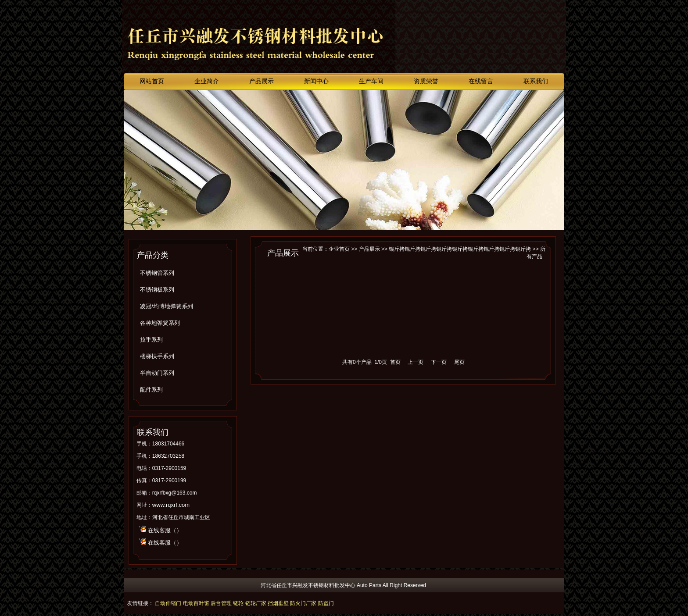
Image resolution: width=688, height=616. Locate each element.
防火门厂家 (303, 603)
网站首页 (152, 81)
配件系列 (151, 390)
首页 (395, 362)
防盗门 (326, 603)
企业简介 (207, 81)
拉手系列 (151, 340)
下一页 (439, 362)
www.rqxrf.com (171, 505)
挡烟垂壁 (278, 603)
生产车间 (371, 81)
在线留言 (481, 81)
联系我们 (536, 81)
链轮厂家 (256, 603)
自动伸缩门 (168, 603)
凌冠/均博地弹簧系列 (167, 306)
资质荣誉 (426, 81)
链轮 (238, 603)
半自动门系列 (157, 373)
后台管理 (221, 603)
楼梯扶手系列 (157, 356)
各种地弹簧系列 (160, 323)
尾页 (459, 362)
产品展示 (262, 81)
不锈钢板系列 (157, 290)
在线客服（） (165, 530)
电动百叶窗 (196, 603)
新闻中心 (316, 81)
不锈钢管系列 (157, 273)
